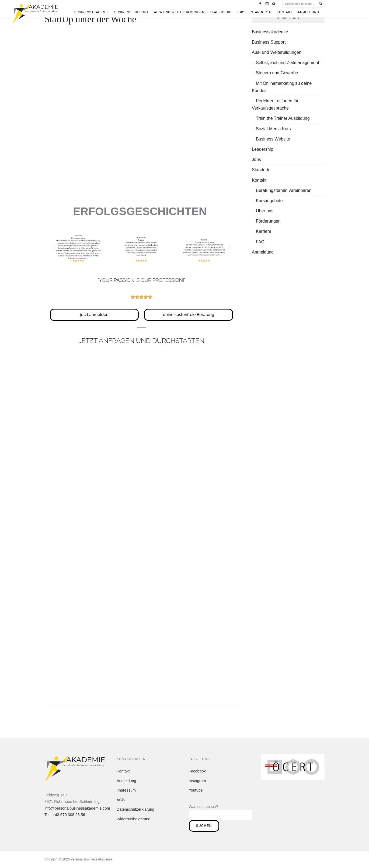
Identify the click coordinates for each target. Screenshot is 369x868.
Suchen (204, 826)
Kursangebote (269, 201)
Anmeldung (309, 12)
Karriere (264, 231)
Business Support (131, 12)
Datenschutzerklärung (135, 809)
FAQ (260, 242)
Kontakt (285, 12)
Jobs (241, 12)
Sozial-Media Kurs (273, 129)
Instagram (197, 781)
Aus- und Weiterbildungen (179, 12)
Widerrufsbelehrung (134, 819)
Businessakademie (92, 12)
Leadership (221, 12)
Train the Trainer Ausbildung (283, 118)
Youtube (196, 790)
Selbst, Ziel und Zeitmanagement (288, 63)
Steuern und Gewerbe (277, 73)
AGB (121, 800)
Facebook (197, 771)
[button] (53, 248)
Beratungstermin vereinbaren (284, 190)
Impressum (126, 790)
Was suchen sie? (203, 807)
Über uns (265, 211)
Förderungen (268, 221)
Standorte (261, 12)
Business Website (273, 139)
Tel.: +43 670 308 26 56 (65, 815)
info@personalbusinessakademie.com (77, 808)
